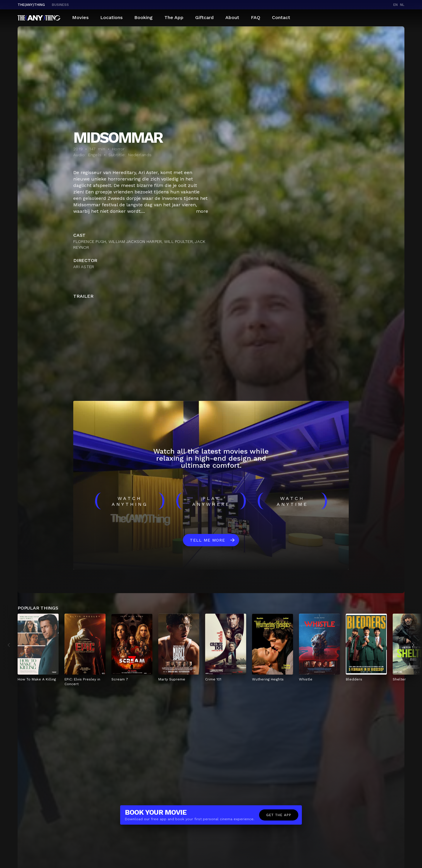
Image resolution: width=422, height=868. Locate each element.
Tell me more (207, 540)
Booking (143, 17)
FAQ (256, 17)
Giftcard (204, 17)
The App (174, 17)
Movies (80, 17)
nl (402, 5)
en (395, 5)
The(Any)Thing (31, 5)
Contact (281, 17)
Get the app (279, 815)
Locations (111, 17)
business (60, 5)
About (232, 17)
